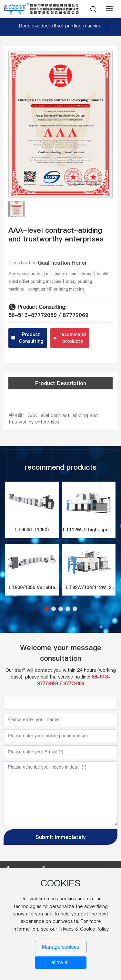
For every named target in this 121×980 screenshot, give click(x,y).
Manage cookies (60, 947)
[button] (46, 609)
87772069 (76, 315)
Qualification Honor (62, 263)
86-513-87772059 (33, 315)
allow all (60, 962)
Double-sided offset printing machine (60, 26)
